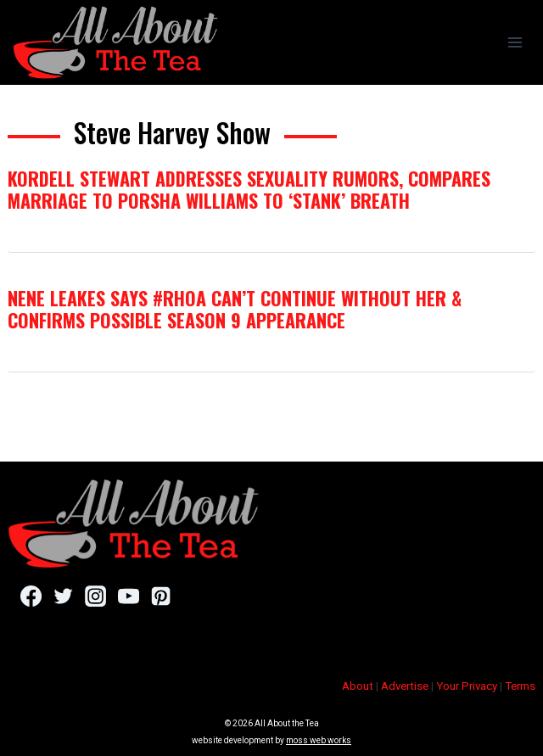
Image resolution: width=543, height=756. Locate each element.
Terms (520, 686)
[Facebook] (31, 596)
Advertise (405, 686)
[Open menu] (515, 42)
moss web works (319, 740)
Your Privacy (467, 686)
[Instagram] (95, 596)
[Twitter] (63, 596)
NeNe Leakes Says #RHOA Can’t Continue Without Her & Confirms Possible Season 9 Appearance (235, 309)
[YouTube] (129, 596)
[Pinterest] (161, 596)
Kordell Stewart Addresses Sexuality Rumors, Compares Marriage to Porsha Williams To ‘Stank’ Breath (249, 189)
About (358, 686)
